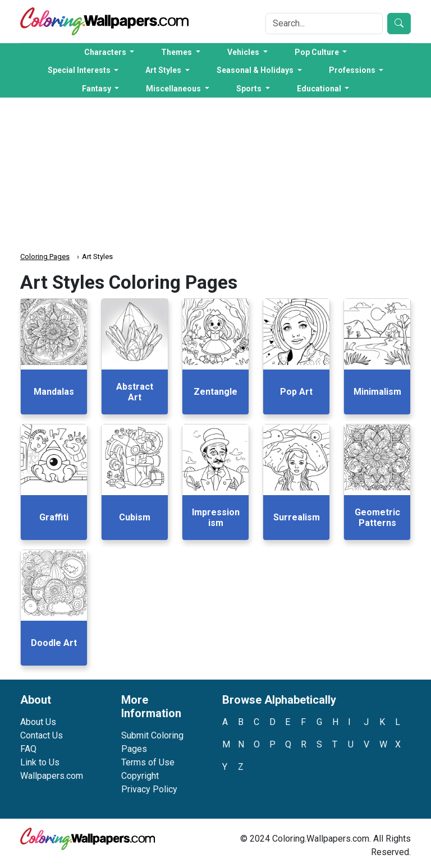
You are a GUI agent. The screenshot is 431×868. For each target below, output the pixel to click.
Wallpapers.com (52, 776)
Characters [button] (106, 52)
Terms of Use (148, 762)
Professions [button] (353, 70)
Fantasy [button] (97, 89)
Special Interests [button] (80, 70)
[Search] (324, 24)
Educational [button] (320, 89)
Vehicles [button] (244, 52)
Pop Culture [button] (318, 52)
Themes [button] (177, 52)
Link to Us (40, 762)
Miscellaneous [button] (174, 89)
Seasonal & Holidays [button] (256, 70)
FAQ (28, 749)
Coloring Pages (45, 257)
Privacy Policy (149, 789)
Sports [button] (250, 89)
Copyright (140, 776)
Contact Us (42, 735)
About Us (38, 722)
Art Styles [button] (164, 70)
